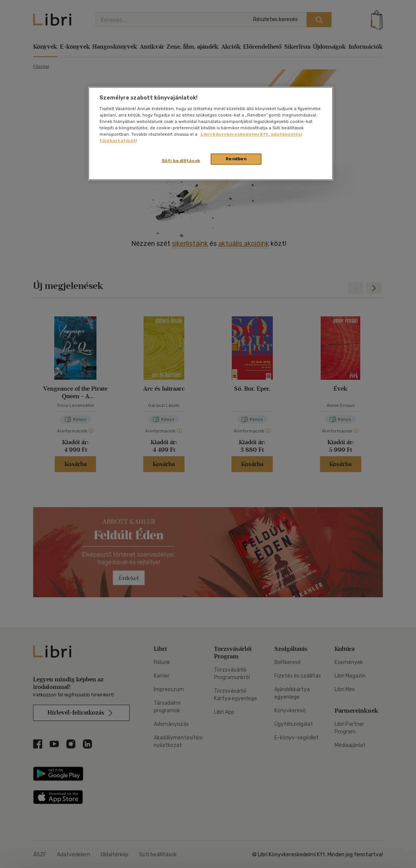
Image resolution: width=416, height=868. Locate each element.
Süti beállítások (181, 161)
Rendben (236, 159)
